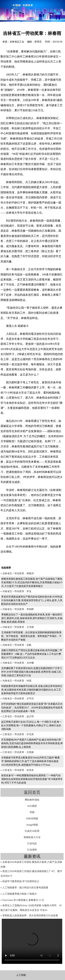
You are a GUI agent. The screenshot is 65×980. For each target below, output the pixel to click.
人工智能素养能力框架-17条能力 (20, 894)
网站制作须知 (32, 800)
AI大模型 (32, 806)
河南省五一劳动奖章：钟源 (17, 681)
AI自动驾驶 (32, 819)
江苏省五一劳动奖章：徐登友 (18, 770)
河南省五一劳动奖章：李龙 (17, 591)
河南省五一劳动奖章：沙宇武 (18, 699)
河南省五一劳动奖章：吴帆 (17, 645)
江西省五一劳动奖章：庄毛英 (18, 734)
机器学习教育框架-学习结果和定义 (21, 881)
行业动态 (32, 844)
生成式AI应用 (32, 831)
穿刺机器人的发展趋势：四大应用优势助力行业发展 (30, 916)
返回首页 (32, 792)
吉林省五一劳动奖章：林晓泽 (18, 573)
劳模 (32, 812)
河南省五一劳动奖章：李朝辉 (18, 609)
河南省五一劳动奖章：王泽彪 (18, 627)
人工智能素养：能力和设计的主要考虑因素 (25, 888)
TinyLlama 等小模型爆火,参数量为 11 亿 (23, 900)
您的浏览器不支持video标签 (32, 941)
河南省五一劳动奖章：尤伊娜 (18, 663)
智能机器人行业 (32, 837)
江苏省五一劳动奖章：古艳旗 (18, 752)
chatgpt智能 (32, 825)
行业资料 (32, 850)
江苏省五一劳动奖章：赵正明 (18, 716)
